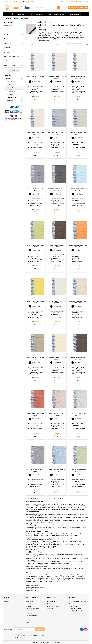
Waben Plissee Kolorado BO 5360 (78, 246)
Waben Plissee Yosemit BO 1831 (35, 471)
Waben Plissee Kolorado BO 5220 (57, 133)
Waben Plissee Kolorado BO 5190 (78, 358)
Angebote (7, 601)
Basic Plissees (11, 82)
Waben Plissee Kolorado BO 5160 (36, 133)
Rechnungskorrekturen (54, 606)
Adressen (50, 609)
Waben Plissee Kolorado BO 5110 (78, 77)
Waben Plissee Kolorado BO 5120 (57, 302)
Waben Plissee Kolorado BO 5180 (57, 246)
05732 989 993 (14, 1)
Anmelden (71, 1)
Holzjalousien (74, 14)
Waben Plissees (12, 88)
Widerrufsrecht (30, 604)
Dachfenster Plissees (36, 14)
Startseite (8, 75)
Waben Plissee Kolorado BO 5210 (36, 190)
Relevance (74, 45)
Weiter (62, 498)
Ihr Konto (51, 597)
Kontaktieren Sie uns (31, 618)
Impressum (29, 611)
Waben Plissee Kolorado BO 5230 (78, 133)
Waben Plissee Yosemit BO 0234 (57, 414)
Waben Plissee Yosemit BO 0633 (78, 414)
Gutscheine (50, 611)
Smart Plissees (11, 91)
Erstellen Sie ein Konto (82, 1)
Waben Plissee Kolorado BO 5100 (36, 77)
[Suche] (46, 8)
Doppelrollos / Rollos (56, 14)
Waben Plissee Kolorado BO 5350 (57, 358)
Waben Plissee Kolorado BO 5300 (36, 414)
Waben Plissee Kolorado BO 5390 (36, 302)
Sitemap (28, 620)
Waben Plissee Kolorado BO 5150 (78, 302)
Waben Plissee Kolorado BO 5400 (36, 246)
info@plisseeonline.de (30, 1)
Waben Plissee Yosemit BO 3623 (78, 471)
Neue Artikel (8, 604)
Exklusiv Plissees (12, 85)
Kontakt (72, 597)
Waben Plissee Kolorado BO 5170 (36, 358)
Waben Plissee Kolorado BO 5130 (57, 77)
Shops (28, 623)
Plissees (21, 14)
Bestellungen (51, 604)
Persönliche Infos (52, 601)
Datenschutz (29, 601)
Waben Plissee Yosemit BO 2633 (57, 471)
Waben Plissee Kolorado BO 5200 (57, 190)
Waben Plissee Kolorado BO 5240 (78, 190)
